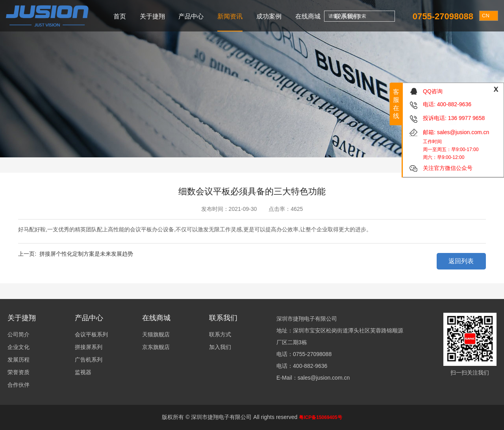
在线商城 (308, 16)
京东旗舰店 (156, 347)
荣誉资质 (19, 372)
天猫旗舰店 (156, 334)
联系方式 (220, 334)
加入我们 (220, 347)
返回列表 (461, 261)
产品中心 (191, 16)
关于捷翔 (152, 16)
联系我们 (347, 16)
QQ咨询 (433, 91)
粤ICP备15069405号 (320, 417)
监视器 (83, 372)
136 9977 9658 (466, 118)
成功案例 (269, 16)
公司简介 (19, 334)
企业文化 (19, 347)
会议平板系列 (91, 334)
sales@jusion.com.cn (463, 132)
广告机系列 (89, 360)
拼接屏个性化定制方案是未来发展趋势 (86, 254)
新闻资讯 (230, 16)
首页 (120, 16)
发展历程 (19, 360)
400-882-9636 (454, 104)
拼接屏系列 (89, 347)
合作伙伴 (19, 385)
